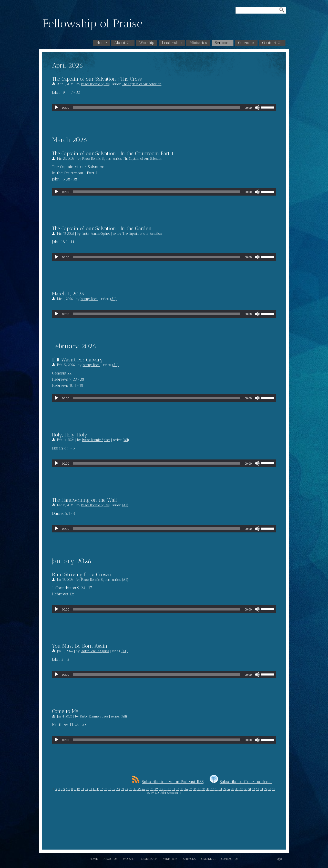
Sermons (223, 43)
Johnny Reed (89, 299)
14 (94, 789)
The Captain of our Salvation (142, 84)
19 (114, 789)
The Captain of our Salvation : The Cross (97, 79)
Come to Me (65, 711)
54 (261, 789)
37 (190, 789)
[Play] (56, 108)
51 (250, 789)
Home (101, 43)
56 (269, 789)
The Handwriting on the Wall (84, 500)
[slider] (157, 108)
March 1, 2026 (68, 294)
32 (169, 789)
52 (253, 789)
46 (228, 789)
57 (274, 789)
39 (199, 789)
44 (220, 789)
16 (102, 789)
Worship (147, 43)
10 (78, 789)
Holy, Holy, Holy (70, 435)
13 (90, 789)
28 (152, 789)
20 (118, 789)
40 (203, 789)
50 (246, 789)
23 (131, 789)
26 (143, 789)
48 (237, 789)
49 (241, 789)
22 (126, 789)
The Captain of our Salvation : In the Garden (102, 228)
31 (165, 789)
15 (98, 789)
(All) (113, 299)
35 (182, 789)
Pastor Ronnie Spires (95, 84)
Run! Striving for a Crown (82, 574)
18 (110, 789)
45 (224, 789)
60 (157, 793)
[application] (164, 108)
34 (177, 789)
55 (265, 789)
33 (173, 789)
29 (156, 789)
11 (83, 789)
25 (139, 789)
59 (152, 793)
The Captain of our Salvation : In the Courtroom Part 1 (113, 153)
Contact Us (272, 43)
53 (258, 789)
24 (135, 789)
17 (106, 789)
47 (233, 789)
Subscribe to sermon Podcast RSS (168, 782)
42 (212, 789)
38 (194, 789)
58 (148, 793)
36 (186, 789)
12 (87, 789)
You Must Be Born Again (80, 646)
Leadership (172, 43)
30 (161, 789)
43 (216, 789)
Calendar (246, 43)
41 (208, 789)
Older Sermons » (171, 793)
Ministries (198, 43)
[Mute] (257, 108)
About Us (123, 43)
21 (122, 789)
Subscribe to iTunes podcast (241, 782)
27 (147, 789)
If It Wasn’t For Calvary (78, 360)
